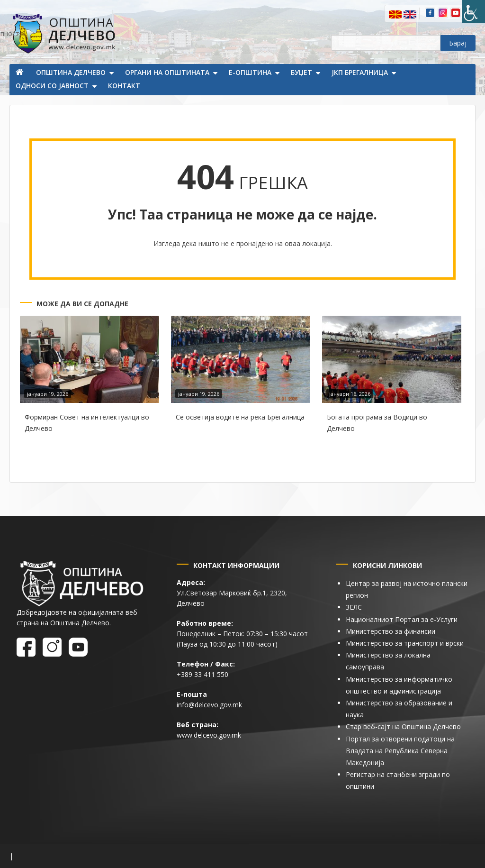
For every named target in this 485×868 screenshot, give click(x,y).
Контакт (124, 86)
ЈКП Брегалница (360, 72)
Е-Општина (250, 72)
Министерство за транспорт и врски (405, 643)
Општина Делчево (71, 72)
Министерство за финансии (391, 631)
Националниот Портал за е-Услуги (402, 619)
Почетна (20, 73)
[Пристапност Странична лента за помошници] (474, 11)
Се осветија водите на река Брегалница (240, 417)
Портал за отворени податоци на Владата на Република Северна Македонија (400, 751)
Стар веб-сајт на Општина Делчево (403, 726)
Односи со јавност (52, 86)
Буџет (301, 72)
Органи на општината (167, 72)
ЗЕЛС (354, 607)
